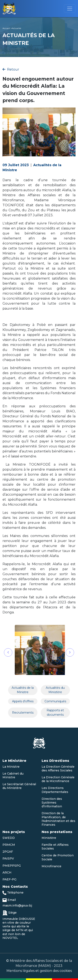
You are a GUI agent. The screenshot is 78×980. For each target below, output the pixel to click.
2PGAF (8, 852)
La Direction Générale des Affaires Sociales (58, 769)
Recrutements (23, 713)
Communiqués (55, 701)
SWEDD (9, 838)
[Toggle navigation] (70, 9)
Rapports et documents (55, 712)
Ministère (49, 838)
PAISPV (8, 858)
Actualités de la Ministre (23, 690)
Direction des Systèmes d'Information (52, 803)
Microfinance (51, 866)
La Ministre (11, 767)
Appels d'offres (23, 701)
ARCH (7, 872)
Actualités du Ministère (55, 690)
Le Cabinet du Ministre (13, 775)
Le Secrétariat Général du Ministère (19, 786)
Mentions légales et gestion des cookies (39, 971)
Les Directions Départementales (55, 790)
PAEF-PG (9, 879)
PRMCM (9, 845)
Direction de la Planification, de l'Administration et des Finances (58, 819)
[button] (8, 652)
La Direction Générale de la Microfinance (58, 779)
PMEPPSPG (12, 866)
